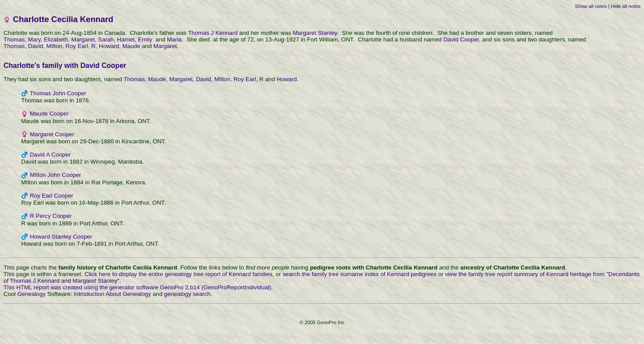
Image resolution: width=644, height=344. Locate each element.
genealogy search (187, 294)
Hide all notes (626, 6)
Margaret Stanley (315, 33)
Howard (109, 46)
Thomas (14, 39)
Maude (131, 46)
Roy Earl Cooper (52, 196)
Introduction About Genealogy (112, 294)
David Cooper (461, 39)
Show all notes (591, 6)
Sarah (106, 39)
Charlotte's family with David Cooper (65, 65)
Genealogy (31, 294)
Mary (35, 39)
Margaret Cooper (52, 134)
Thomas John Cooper (58, 93)
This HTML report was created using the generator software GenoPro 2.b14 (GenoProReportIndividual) (137, 287)
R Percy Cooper (51, 216)
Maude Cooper (49, 114)
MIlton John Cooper (56, 175)
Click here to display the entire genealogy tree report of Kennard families (179, 274)
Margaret (83, 39)
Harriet (126, 39)
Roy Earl (77, 46)
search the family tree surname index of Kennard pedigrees (359, 274)
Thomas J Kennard (213, 33)
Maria (174, 39)
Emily (146, 39)
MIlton (54, 46)
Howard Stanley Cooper (61, 237)
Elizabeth (56, 39)
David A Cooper (50, 155)
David (36, 46)
